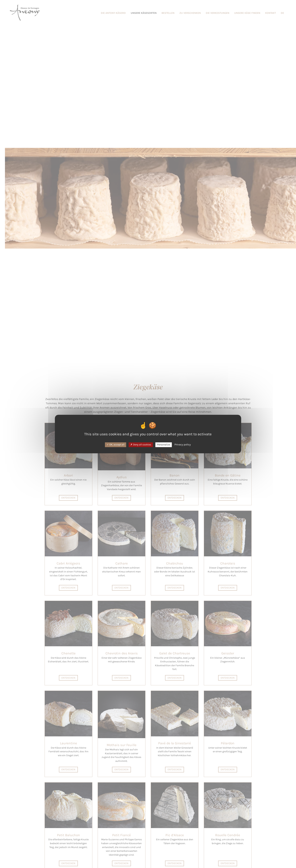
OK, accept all (116, 445)
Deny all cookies (141, 445)
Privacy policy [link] (183, 445)
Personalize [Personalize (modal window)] (164, 445)
